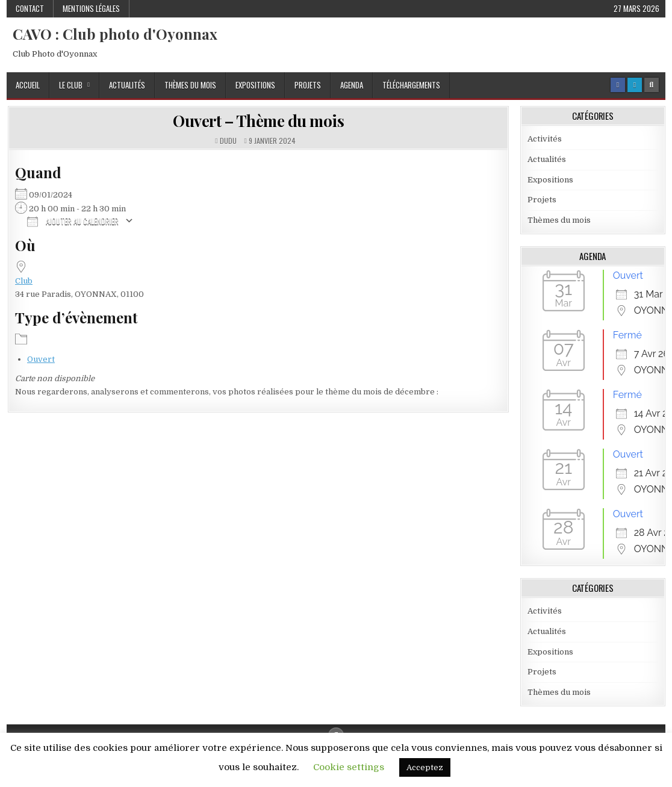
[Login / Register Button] (635, 85)
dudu (228, 141)
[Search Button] (652, 85)
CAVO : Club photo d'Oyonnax (115, 34)
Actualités (127, 85)
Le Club (71, 85)
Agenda (352, 85)
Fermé (627, 335)
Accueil (28, 85)
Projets (308, 85)
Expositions (255, 85)
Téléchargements (411, 85)
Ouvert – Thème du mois (258, 121)
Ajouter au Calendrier (73, 221)
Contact (30, 8)
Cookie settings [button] (349, 767)
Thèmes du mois (190, 85)
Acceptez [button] (425, 767)
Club (24, 281)
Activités (545, 139)
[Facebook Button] (618, 85)
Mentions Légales (91, 8)
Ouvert (41, 359)
